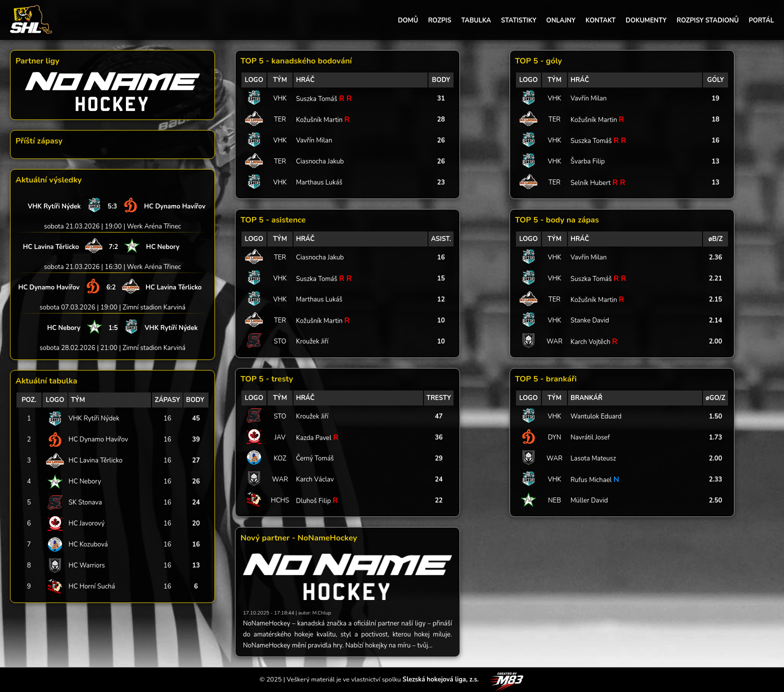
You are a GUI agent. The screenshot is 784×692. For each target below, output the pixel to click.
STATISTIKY (518, 20)
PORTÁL (761, 20)
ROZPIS (439, 20)
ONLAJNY (561, 20)
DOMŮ (408, 20)
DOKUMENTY (646, 20)
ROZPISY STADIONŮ (707, 20)
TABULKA (476, 20)
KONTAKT (600, 20)
